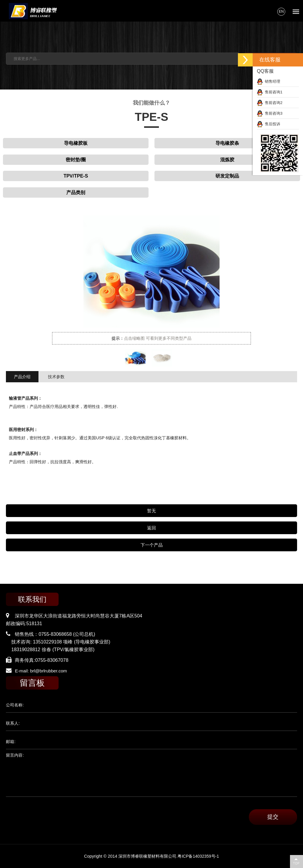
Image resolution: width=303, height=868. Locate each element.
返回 (151, 528)
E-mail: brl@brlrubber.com (42, 671)
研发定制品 (227, 176)
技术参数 (56, 377)
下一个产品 (151, 545)
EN (281, 12)
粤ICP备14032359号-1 (198, 856)
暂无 (151, 511)
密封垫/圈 (76, 160)
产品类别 (76, 192)
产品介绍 (22, 377)
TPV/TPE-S (76, 176)
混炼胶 (227, 160)
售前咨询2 (270, 103)
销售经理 (269, 81)
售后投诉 (269, 124)
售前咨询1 (270, 92)
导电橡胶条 (227, 143)
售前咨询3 (270, 113)
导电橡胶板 (76, 143)
